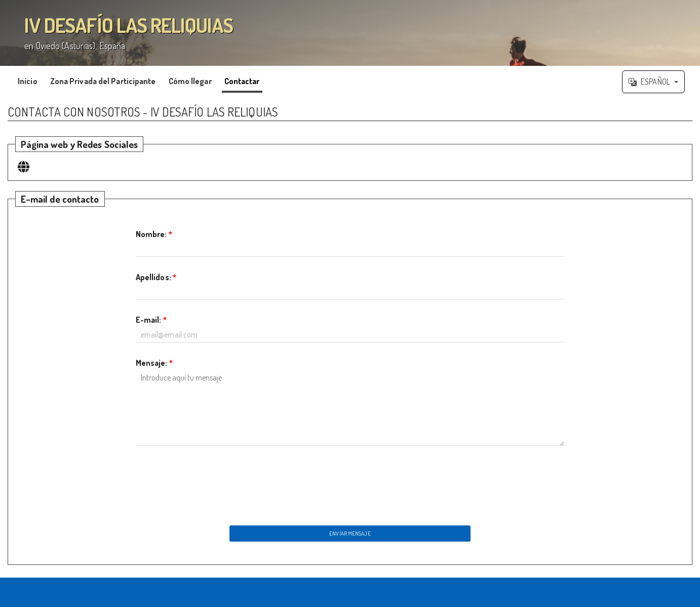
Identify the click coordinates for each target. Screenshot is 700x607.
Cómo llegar (190, 81)
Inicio (28, 81)
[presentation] (350, 483)
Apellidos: (156, 277)
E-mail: (151, 320)
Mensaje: (154, 363)
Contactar (242, 81)
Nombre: (154, 234)
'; (350, 33)
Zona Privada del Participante (103, 81)
